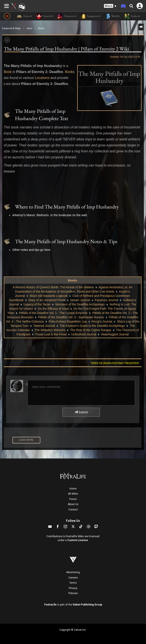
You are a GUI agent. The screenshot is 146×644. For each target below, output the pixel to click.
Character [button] (67, 16)
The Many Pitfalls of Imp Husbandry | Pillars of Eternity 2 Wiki (66, 49)
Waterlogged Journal (115, 334)
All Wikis (73, 494)
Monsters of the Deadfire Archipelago (80, 304)
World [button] (112, 16)
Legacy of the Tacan (37, 304)
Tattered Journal (44, 326)
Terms (73, 583)
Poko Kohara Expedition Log (68, 321)
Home (73, 489)
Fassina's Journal (106, 300)
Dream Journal (80, 300)
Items (29, 28)
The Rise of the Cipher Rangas (91, 330)
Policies (73, 593)
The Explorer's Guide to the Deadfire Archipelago (92, 326)
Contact (73, 510)
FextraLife (50, 605)
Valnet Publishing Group (87, 605)
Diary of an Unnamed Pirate (47, 300)
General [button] (45, 16)
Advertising (73, 572)
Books (41, 28)
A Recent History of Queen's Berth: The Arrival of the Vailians (53, 287)
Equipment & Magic (11, 28)
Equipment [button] (90, 16)
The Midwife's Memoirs (50, 330)
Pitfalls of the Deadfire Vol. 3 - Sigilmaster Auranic (71, 317)
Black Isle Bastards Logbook (49, 296)
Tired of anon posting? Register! (115, 363)
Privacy (73, 588)
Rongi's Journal (102, 321)
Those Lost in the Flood (51, 334)
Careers (73, 578)
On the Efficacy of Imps (53, 309)
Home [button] (24, 16)
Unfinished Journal (84, 334)
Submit (81, 412)
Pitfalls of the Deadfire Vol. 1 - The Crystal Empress (53, 313)
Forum (73, 499)
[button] (110, 6)
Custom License (78, 540)
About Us (73, 504)
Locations (42, 78)
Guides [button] (132, 16)
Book (8, 72)
